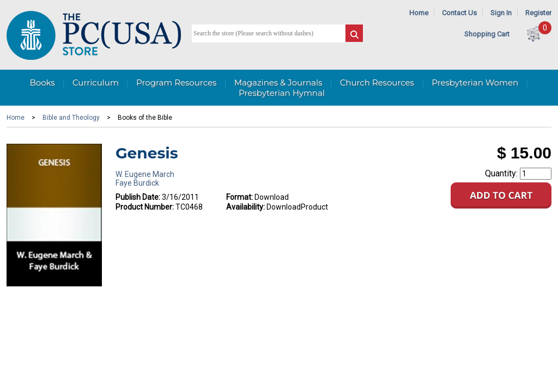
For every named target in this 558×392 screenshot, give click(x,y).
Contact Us (459, 13)
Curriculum (96, 82)
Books (42, 82)
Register (538, 13)
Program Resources (176, 82)
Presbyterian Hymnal (282, 93)
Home (419, 13)
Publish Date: (138, 197)
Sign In (501, 13)
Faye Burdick (137, 183)
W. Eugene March (145, 174)
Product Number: (145, 207)
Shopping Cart (487, 34)
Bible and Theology (71, 118)
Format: (239, 197)
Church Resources (377, 82)
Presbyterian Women (475, 82)
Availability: (245, 207)
